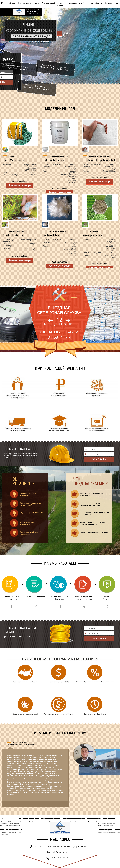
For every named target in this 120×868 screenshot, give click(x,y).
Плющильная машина (100, 827)
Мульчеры (20, 831)
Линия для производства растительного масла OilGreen (59, 820)
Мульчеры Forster (77, 820)
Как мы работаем (94, 3)
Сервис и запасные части (28, 3)
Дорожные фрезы (12, 833)
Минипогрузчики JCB (93, 822)
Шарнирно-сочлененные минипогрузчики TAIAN (20, 820)
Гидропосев (4, 833)
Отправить (99, 460)
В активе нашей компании (53, 3)
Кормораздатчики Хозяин (80, 822)
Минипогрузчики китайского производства (109, 822)
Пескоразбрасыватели (109, 831)
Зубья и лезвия (13, 831)
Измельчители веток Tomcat (39, 820)
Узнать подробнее (20, 181)
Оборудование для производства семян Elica (51, 818)
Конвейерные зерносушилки (7, 827)
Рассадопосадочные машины (12, 829)
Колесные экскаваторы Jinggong (94, 818)
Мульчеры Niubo (69, 822)
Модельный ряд (8, 3)
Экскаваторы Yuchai (59, 822)
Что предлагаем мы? (76, 3)
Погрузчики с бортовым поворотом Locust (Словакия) (26, 822)
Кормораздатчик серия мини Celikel (14, 825)
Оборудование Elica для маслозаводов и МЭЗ (29, 818)
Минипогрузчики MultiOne (21, 827)
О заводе (108, 3)
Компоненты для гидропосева (105, 829)
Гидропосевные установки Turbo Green (108, 820)
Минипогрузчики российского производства (10, 824)
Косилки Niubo (94, 820)
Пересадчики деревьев (108, 825)
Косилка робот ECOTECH (7, 822)
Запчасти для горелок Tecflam (46, 822)
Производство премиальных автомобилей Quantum (74, 818)
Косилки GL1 (86, 820)
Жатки (20, 833)
